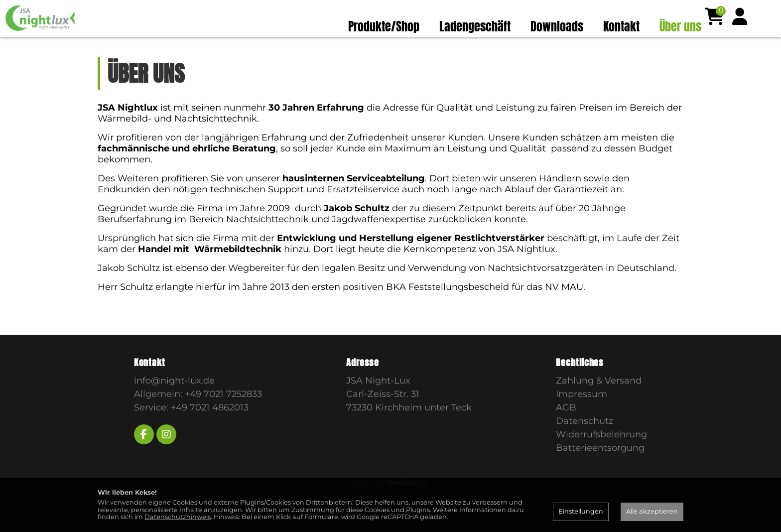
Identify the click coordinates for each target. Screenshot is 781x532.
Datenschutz (585, 440)
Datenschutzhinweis (178, 517)
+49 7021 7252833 (223, 413)
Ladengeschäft (475, 26)
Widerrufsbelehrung (601, 453)
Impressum (582, 413)
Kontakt (621, 26)
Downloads (557, 26)
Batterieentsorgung (600, 467)
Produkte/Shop (384, 26)
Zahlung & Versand (599, 399)
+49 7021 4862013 (210, 426)
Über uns (680, 26)
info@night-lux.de (174, 399)
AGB (566, 426)
